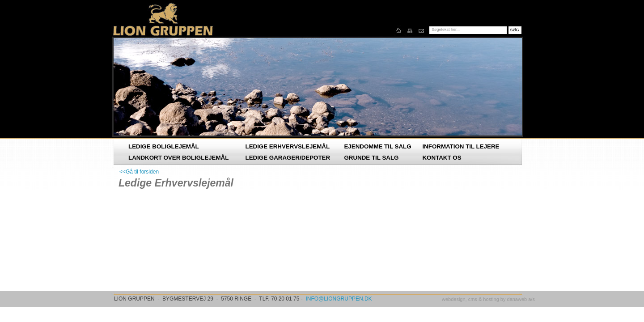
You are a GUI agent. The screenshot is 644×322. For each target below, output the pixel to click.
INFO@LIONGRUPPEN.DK (339, 299)
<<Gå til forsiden (139, 172)
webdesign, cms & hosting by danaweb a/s (488, 299)
